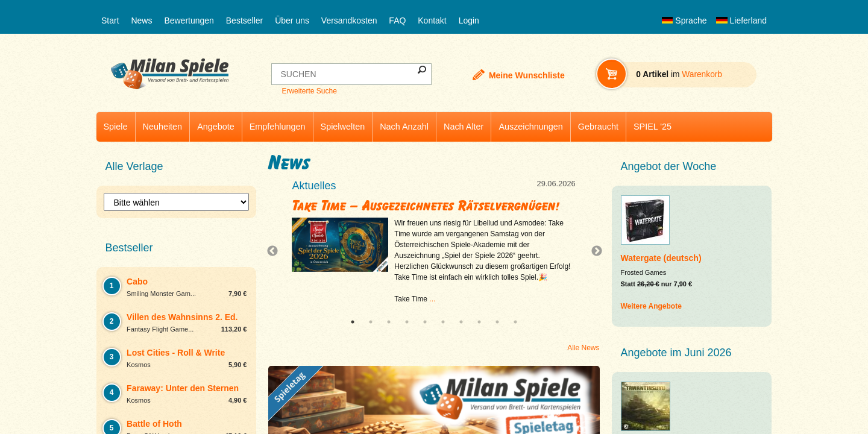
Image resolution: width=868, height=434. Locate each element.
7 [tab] (461, 322)
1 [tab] (353, 322)
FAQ (397, 20)
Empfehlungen (278, 127)
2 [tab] (371, 322)
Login (469, 20)
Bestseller (244, 20)
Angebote (216, 127)
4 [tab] (407, 322)
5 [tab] (425, 322)
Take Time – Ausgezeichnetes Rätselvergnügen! (426, 206)
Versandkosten (349, 20)
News (141, 20)
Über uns (292, 20)
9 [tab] (497, 322)
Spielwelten (343, 127)
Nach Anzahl (404, 127)
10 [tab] (515, 322)
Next (592, 251)
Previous (275, 251)
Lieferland (741, 20)
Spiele (116, 127)
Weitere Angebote (651, 306)
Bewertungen (189, 20)
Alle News (583, 348)
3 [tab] (389, 322)
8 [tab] (479, 322)
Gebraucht (598, 127)
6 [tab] (443, 322)
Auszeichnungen (530, 127)
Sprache (684, 20)
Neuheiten (163, 127)
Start (110, 20)
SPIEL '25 (653, 127)
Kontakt (432, 20)
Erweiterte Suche (309, 91)
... (432, 299)
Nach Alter (464, 127)
